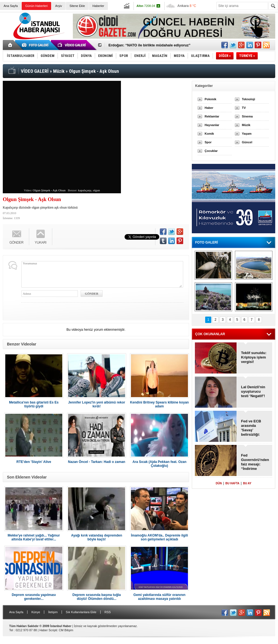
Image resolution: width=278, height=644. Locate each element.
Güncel (247, 142)
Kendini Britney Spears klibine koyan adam (159, 404)
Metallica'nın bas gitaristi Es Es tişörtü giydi (34, 404)
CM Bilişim (66, 630)
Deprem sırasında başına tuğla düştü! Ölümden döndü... (96, 597)
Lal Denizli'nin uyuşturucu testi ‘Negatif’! (253, 391)
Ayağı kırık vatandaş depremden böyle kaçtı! (97, 537)
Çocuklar (211, 151)
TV (244, 108)
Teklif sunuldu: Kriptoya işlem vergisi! (254, 357)
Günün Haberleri (37, 6)
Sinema (247, 116)
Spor (208, 142)
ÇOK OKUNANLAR (210, 334)
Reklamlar (212, 116)
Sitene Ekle (77, 6)
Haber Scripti (48, 630)
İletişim (53, 612)
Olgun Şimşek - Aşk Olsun (49, 190)
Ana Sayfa (11, 6)
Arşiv (58, 6)
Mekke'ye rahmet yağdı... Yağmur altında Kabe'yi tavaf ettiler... (34, 537)
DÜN (219, 483)
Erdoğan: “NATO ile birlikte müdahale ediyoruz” (149, 45)
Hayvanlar (212, 125)
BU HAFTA (232, 483)
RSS (108, 612)
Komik (209, 134)
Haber (209, 108)
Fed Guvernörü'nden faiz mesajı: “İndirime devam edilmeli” (255, 462)
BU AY (247, 483)
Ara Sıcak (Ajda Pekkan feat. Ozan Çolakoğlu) (159, 464)
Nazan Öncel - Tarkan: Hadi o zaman (97, 462)
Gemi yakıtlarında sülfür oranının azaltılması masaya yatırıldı (159, 597)
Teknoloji (248, 99)
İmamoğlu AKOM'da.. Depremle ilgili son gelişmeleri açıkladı (159, 537)
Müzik (246, 125)
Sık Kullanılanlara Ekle (81, 612)
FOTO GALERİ (207, 242)
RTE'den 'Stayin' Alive (34, 462)
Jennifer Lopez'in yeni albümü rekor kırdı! (97, 404)
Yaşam (247, 134)
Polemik (210, 99)
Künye (36, 612)
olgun (96, 190)
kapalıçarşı (85, 190)
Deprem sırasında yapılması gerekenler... (34, 597)
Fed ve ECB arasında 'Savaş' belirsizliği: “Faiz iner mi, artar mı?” (252, 428)
